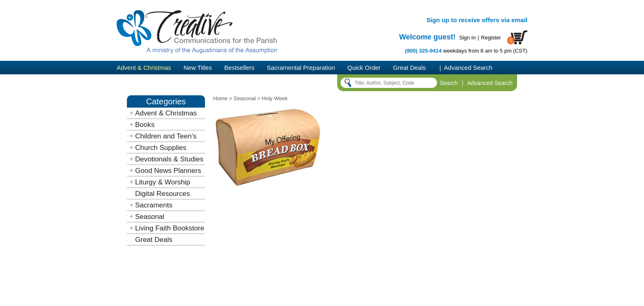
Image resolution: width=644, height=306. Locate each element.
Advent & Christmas (144, 68)
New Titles (198, 68)
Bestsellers (239, 68)
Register (491, 38)
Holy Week (275, 98)
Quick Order (364, 68)
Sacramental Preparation (301, 68)
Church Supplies (161, 148)
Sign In (467, 38)
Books (145, 125)
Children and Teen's (166, 136)
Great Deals (409, 68)
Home (220, 98)
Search (448, 83)
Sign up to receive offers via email (477, 20)
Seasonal (150, 217)
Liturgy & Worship (163, 182)
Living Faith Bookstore (170, 228)
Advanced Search (468, 68)
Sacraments (154, 205)
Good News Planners (168, 171)
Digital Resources (162, 194)
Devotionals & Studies (169, 159)
